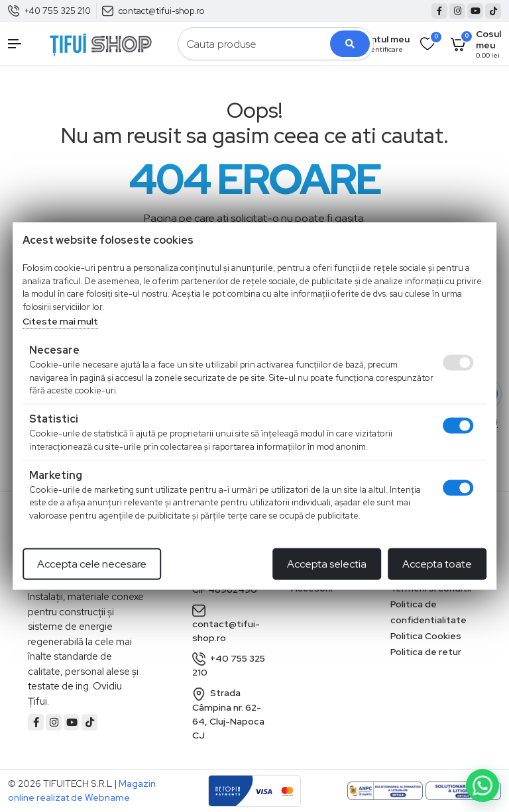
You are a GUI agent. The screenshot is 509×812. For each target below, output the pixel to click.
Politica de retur (426, 652)
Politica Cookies (426, 636)
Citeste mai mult (60, 321)
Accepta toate (437, 564)
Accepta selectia (327, 564)
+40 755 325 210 (58, 11)
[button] (21, 44)
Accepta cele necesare (92, 564)
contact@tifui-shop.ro (162, 11)
